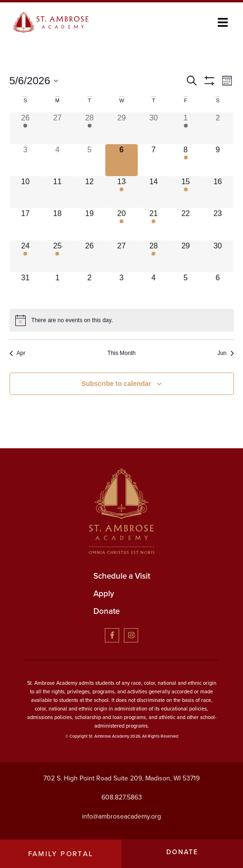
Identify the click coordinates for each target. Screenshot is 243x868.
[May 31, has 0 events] (25, 288)
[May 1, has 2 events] (186, 128)
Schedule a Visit (122, 576)
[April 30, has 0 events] (154, 128)
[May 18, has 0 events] (57, 224)
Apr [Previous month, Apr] (18, 353)
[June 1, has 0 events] (57, 288)
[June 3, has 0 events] (121, 288)
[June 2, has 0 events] (89, 288)
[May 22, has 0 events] (186, 224)
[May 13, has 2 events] (121, 192)
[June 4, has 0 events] (154, 288)
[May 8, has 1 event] (186, 160)
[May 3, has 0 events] (25, 160)
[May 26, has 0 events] (89, 256)
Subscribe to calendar (116, 384)
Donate (106, 611)
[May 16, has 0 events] (218, 192)
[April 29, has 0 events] (121, 128)
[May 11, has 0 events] (57, 192)
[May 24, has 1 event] (25, 256)
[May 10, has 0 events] (25, 192)
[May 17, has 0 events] (25, 224)
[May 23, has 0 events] (218, 224)
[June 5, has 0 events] (186, 288)
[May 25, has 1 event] (57, 256)
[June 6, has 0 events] (218, 288)
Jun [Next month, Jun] (225, 353)
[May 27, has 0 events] (121, 256)
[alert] (122, 320)
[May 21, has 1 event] (154, 224)
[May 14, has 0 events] (154, 192)
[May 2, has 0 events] (218, 128)
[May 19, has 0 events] (89, 224)
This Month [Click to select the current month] (121, 353)
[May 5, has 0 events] (89, 160)
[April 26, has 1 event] (25, 128)
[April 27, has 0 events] (57, 128)
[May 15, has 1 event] (186, 192)
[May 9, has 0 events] (218, 160)
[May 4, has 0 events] (57, 160)
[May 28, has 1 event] (154, 256)
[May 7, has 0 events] (154, 160)
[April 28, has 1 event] (89, 128)
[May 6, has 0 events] (121, 160)
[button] (223, 23)
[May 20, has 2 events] (121, 224)
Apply (104, 594)
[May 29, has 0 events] (186, 256)
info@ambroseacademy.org (121, 816)
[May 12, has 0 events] (89, 192)
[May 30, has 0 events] (218, 256)
